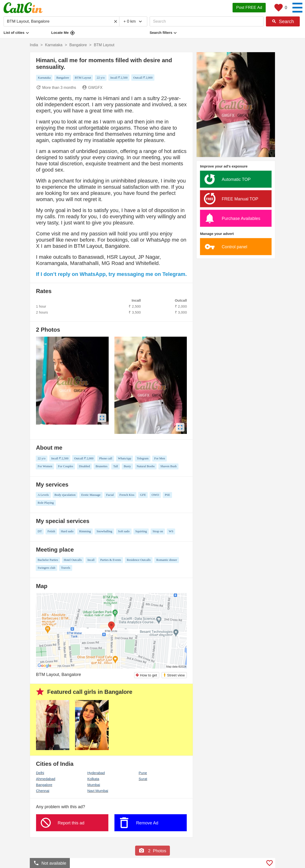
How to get (146, 675)
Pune (143, 773)
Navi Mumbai (98, 791)
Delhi (40, 773)
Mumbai (94, 785)
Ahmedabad (46, 779)
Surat (143, 779)
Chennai (43, 791)
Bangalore (44, 785)
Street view (174, 675)
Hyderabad (96, 773)
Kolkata (93, 779)
